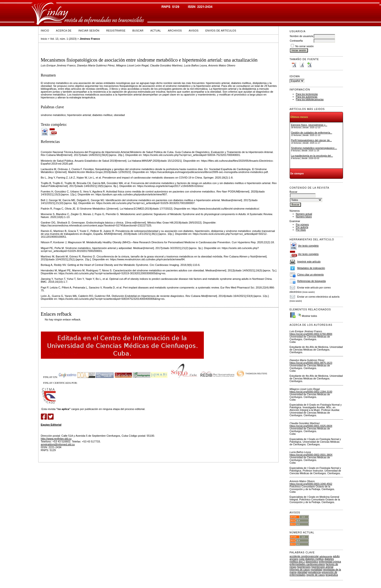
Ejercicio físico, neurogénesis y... (309, 125)
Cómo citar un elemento (311, 275)
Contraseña (296, 41)
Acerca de (64, 31)
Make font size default (302, 65)
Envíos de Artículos (221, 31)
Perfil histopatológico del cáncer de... (312, 140)
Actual (156, 31)
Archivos (175, 31)
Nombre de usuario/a (302, 36)
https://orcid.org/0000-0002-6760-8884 (311, 334)
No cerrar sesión (305, 46)
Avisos (194, 31)
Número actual (304, 214)
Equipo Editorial (51, 425)
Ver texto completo (308, 246)
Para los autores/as (307, 97)
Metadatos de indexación (311, 268)
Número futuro (304, 217)
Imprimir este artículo (309, 262)
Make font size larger (309, 65)
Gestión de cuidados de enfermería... (312, 133)
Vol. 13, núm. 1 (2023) (63, 39)
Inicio (45, 31)
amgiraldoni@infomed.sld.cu (58, 444)
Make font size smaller (294, 65)
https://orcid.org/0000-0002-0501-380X (311, 455)
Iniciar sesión (89, 31)
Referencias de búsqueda (312, 281)
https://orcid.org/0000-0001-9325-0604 (311, 426)
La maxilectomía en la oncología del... (312, 156)
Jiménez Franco (90, 39)
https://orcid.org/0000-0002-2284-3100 (311, 392)
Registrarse (116, 31)
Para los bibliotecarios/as (310, 99)
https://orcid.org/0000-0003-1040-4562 (311, 484)
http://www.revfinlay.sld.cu (56, 439)
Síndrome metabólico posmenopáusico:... (314, 148)
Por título (301, 230)
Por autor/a (302, 227)
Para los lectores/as (307, 94)
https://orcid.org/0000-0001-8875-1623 (311, 363)
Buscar (138, 31)
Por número (302, 225)
